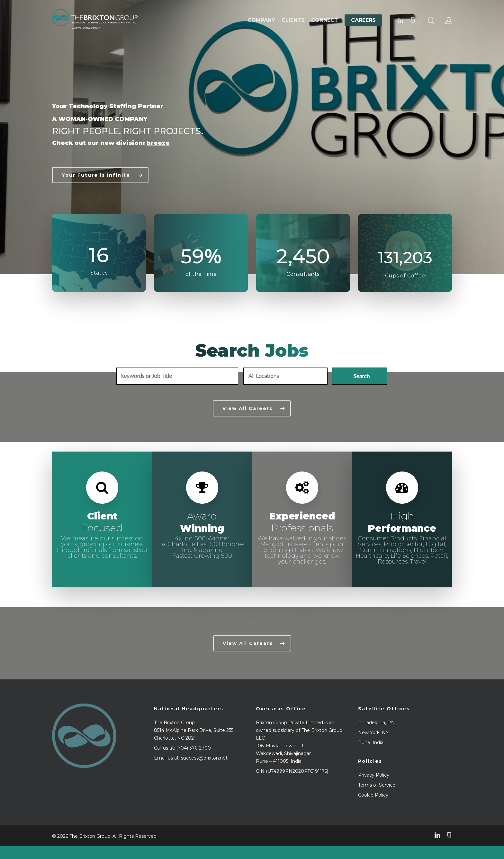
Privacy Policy (374, 775)
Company (261, 20)
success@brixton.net (204, 758)
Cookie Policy (373, 795)
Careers (363, 20)
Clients (293, 20)
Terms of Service (377, 785)
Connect (325, 20)
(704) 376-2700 (194, 748)
